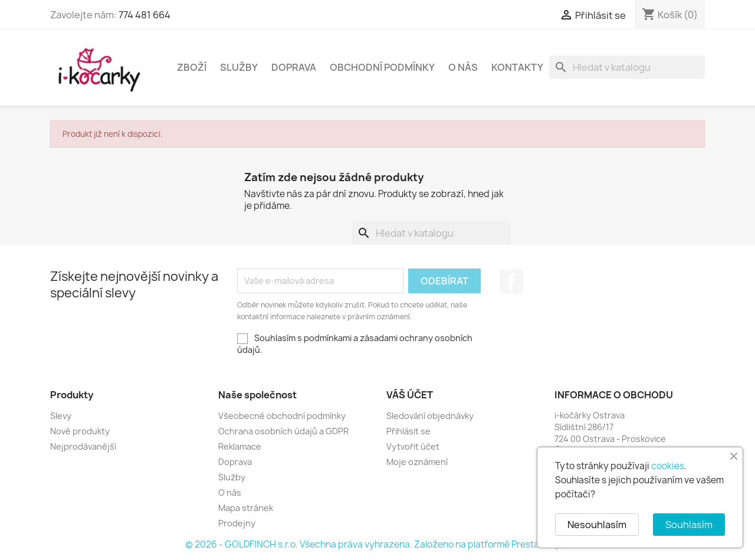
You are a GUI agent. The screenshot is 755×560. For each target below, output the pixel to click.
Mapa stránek (246, 508)
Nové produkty (80, 431)
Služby (239, 67)
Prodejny (237, 523)
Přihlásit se (408, 431)
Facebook (511, 281)
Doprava (294, 67)
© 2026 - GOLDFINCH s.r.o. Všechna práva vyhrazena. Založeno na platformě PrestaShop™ (377, 544)
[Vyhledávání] (627, 67)
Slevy (61, 416)
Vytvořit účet (413, 446)
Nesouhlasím (597, 525)
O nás (463, 67)
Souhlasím (689, 525)
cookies (668, 466)
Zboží (192, 67)
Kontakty (517, 67)
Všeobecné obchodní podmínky (282, 416)
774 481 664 (145, 15)
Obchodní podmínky (382, 67)
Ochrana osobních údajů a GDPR (283, 431)
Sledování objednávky (430, 416)
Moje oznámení (417, 462)
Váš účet (410, 395)
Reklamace (240, 446)
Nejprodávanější (83, 446)
